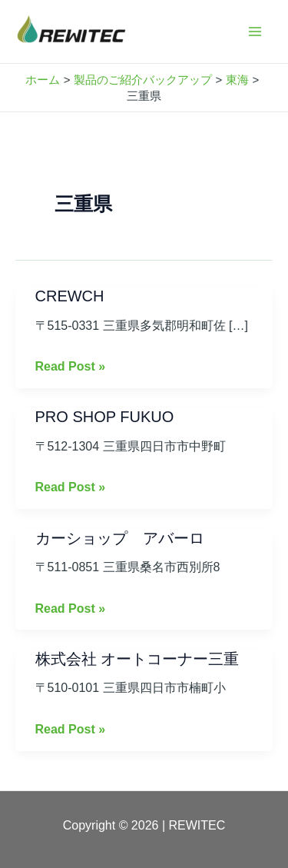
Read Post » (71, 364)
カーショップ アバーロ (120, 538)
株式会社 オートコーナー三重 (137, 659)
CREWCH (70, 296)
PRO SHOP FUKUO (105, 417)
